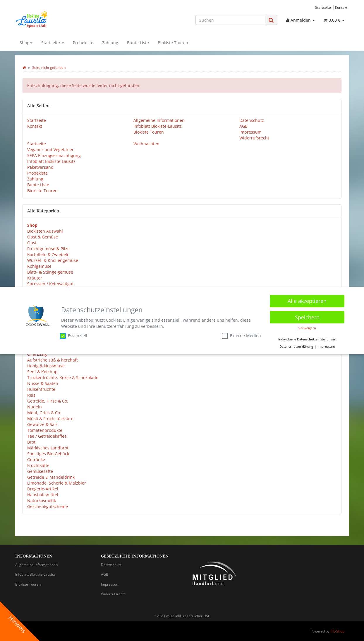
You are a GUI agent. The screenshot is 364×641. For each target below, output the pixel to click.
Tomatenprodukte (45, 430)
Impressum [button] (326, 347)
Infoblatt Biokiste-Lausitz (158, 126)
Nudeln (35, 407)
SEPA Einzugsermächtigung (54, 155)
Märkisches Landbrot (48, 448)
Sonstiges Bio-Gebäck (48, 454)
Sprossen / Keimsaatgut (50, 284)
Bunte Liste (138, 43)
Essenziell (73, 335)
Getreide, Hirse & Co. (48, 401)
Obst (32, 243)
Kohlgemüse (39, 266)
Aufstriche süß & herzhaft (53, 360)
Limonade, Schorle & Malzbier (57, 483)
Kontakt (341, 7)
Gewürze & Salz (42, 424)
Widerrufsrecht (254, 138)
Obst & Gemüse (43, 237)
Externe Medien (241, 335)
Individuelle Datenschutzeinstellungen (307, 339)
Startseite (323, 7)
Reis (31, 395)
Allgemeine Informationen (159, 120)
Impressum (250, 132)
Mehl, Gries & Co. (44, 413)
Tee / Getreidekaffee (47, 436)
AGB (243, 126)
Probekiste (83, 43)
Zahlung (110, 43)
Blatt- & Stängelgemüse (50, 272)
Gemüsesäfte (40, 471)
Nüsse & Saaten (43, 383)
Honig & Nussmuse (46, 366)
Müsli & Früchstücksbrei (51, 418)
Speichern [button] (307, 317)
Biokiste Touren (173, 43)
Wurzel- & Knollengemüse (53, 260)
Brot (31, 442)
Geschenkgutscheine (48, 506)
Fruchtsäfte (38, 465)
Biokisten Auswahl (45, 231)
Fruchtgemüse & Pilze (48, 249)
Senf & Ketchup (42, 372)
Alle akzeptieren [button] (307, 301)
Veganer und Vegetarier (50, 150)
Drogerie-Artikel (43, 489)
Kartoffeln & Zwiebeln (48, 254)
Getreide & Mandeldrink (51, 477)
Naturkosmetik (42, 501)
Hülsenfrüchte (41, 389)
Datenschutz (252, 120)
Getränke (36, 460)
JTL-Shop (337, 631)
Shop (26, 43)
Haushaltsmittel (43, 495)
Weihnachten (146, 144)
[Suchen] (230, 20)
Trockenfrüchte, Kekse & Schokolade (63, 377)
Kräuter (35, 278)
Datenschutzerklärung (296, 347)
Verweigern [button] (307, 328)
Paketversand (40, 167)
